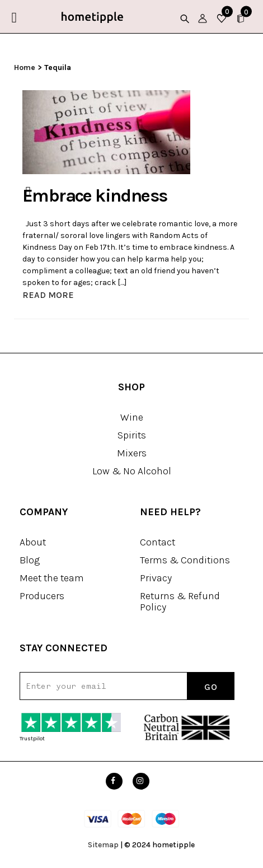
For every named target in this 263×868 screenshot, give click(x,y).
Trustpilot (32, 739)
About (33, 542)
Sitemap (103, 845)
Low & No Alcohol (132, 471)
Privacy (156, 578)
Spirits (132, 435)
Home (25, 67)
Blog (30, 560)
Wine (132, 417)
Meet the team (52, 578)
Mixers (132, 453)
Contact (158, 542)
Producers (42, 596)
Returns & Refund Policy (180, 601)
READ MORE (48, 295)
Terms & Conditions (185, 560)
